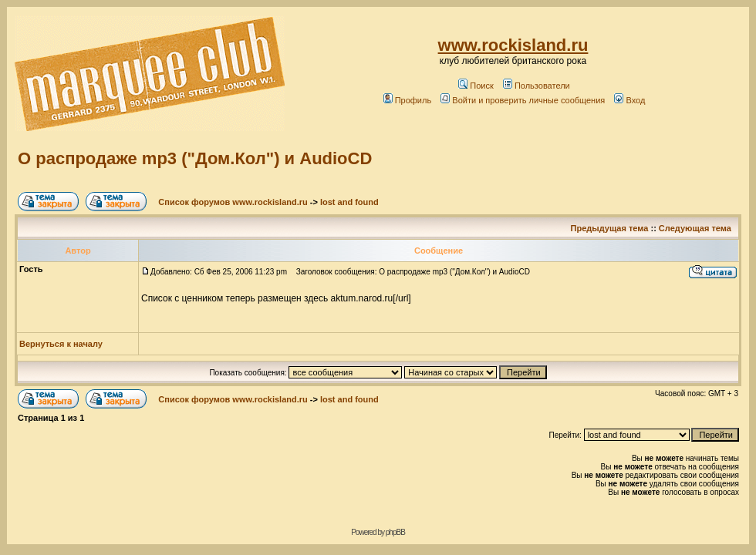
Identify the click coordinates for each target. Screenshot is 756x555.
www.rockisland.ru (513, 45)
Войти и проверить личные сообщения (523, 100)
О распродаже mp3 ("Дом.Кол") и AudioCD (195, 158)
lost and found (349, 202)
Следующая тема (695, 228)
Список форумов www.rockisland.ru (233, 202)
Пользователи (537, 86)
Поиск (476, 86)
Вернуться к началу (61, 344)
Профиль (408, 100)
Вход (629, 100)
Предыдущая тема (610, 228)
